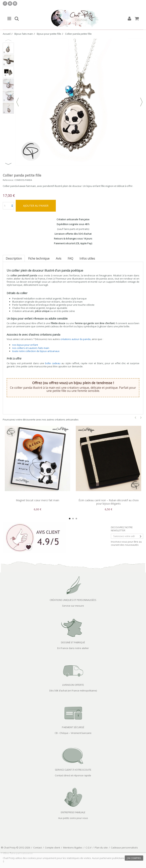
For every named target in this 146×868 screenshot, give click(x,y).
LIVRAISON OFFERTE (73, 685)
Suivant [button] (141, 102)
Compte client (52, 848)
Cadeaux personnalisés (124, 848)
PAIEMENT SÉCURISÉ (73, 727)
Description (14, 258)
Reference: (8, 180)
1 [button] (70, 519)
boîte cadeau (53, 363)
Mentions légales (73, 848)
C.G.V (89, 848)
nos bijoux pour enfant (25, 345)
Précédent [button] (18, 102)
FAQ (70, 258)
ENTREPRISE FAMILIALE (73, 812)
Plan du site (101, 848)
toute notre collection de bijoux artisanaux (36, 351)
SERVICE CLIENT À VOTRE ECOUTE (73, 770)
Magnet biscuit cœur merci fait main (38, 500)
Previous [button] (8, 40)
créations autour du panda (75, 339)
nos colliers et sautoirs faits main (31, 348)
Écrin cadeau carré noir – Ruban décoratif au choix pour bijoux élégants (109, 502)
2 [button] (73, 519)
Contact (38, 848)
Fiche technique (39, 258)
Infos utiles (87, 258)
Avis (59, 258)
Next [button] (8, 164)
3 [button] (76, 519)
